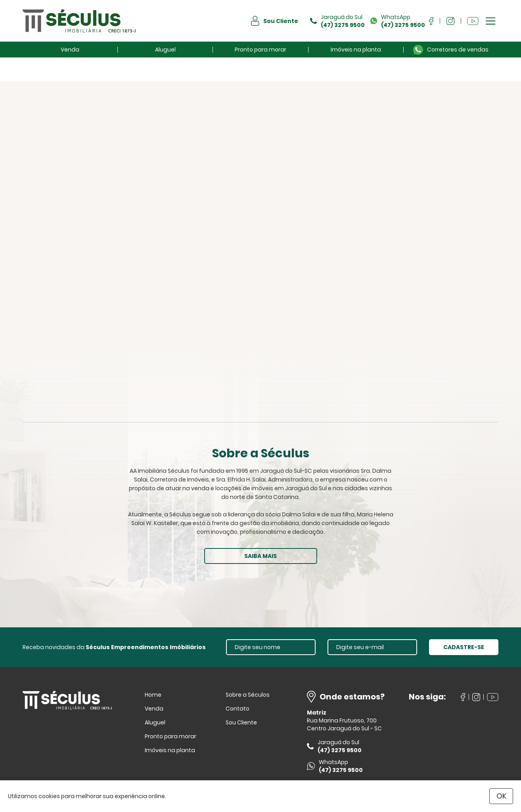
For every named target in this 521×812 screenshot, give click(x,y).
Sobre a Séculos (248, 695)
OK (501, 796)
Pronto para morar (260, 50)
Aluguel (165, 50)
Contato (238, 709)
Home (153, 695)
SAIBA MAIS (260, 556)
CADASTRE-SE (464, 647)
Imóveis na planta (356, 50)
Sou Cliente (241, 722)
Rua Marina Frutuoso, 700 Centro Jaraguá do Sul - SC (344, 724)
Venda (70, 50)
